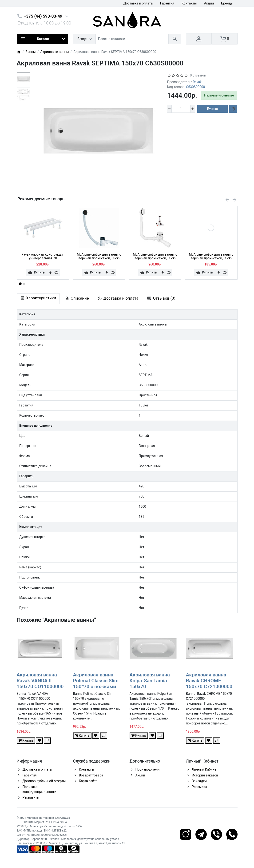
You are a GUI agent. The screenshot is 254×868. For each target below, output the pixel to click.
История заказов (205, 775)
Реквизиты (31, 797)
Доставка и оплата (138, 3)
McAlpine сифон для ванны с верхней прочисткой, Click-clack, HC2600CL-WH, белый (155, 257)
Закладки (199, 781)
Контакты (189, 3)
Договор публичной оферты (44, 781)
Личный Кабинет (205, 769)
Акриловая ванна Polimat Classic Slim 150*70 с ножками (96, 681)
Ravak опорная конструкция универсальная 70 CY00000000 (43, 257)
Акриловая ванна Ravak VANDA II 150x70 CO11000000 (40, 681)
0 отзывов (198, 75)
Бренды (227, 3)
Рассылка (200, 787)
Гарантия (167, 3)
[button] (24, 284)
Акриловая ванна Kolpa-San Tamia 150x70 (150, 681)
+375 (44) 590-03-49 (43, 16)
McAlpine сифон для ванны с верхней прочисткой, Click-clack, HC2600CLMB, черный (99, 257)
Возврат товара (91, 775)
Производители (148, 769)
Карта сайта (88, 781)
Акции (209, 3)
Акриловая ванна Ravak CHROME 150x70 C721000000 (209, 681)
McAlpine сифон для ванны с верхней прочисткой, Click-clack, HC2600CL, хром (211, 257)
